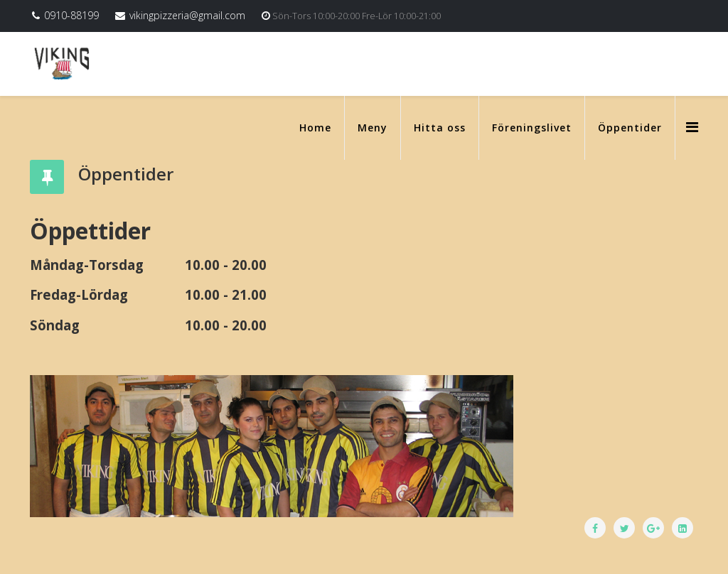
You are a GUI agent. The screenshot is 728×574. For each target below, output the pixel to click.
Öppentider (630, 128)
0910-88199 (71, 15)
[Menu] (692, 127)
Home (315, 128)
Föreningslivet (532, 128)
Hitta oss (440, 128)
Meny (373, 128)
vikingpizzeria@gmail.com (187, 15)
